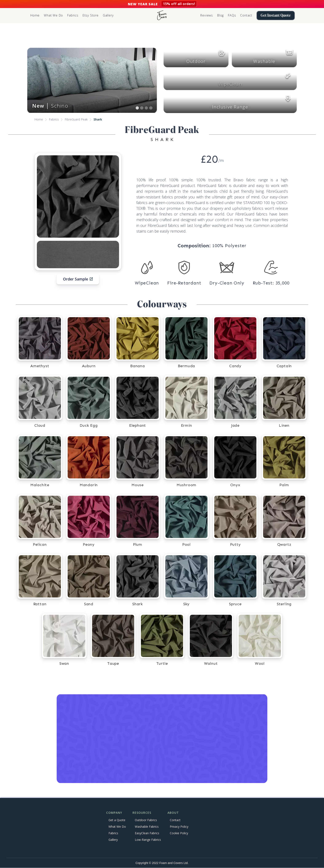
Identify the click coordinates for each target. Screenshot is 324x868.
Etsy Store (91, 15)
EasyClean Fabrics (147, 833)
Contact (246, 15)
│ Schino (50, 106)
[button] (73, 16)
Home (35, 15)
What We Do (53, 15)
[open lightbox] (78, 196)
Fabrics (54, 119)
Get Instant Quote (276, 16)
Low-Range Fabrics (148, 840)
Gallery (108, 15)
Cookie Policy (179, 833)
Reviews (207, 15)
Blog (220, 15)
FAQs (232, 15)
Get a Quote (117, 820)
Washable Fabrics (147, 827)
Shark (98, 119)
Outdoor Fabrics (146, 820)
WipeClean (230, 84)
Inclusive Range (230, 107)
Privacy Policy (179, 827)
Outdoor (196, 61)
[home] (162, 16)
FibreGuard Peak (76, 119)
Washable (264, 61)
